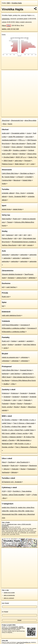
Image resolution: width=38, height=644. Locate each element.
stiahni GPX (5, 529)
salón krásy (18, 161)
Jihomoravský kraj (17, 120)
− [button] (4, 76)
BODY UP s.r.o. (21, 157)
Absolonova (33, 466)
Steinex (15, 154)
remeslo (30, 245)
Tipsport (10, 222)
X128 (28, 495)
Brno (5, 124)
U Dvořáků (28, 177)
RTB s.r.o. (22, 140)
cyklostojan (24, 357)
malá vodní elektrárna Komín (11, 315)
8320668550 (5, 526)
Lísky (14, 400)
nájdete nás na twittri (9, 593)
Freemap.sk (24, 114)
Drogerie (6, 147)
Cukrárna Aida (7, 180)
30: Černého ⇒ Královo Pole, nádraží (14, 427)
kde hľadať (5, 603)
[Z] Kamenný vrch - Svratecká (12, 482)
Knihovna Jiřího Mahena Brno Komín (24, 380)
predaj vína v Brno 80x (17, 511)
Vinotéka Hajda (17, 3)
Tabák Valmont (20, 164)
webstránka (6, 19)
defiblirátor (32, 278)
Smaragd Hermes (30, 147)
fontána (14, 341)
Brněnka (22, 154)
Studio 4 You (33, 157)
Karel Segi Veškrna (30, 345)
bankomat (9, 235)
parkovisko (5, 255)
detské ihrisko (6, 209)
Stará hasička (6, 219)
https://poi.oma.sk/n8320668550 (10, 115)
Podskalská (31, 469)
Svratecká (23, 393)
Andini (4, 184)
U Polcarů (20, 177)
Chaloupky (7, 400)
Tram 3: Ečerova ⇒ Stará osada (24, 423)
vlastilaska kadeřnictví (9, 140)
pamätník (21, 341)
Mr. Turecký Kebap (8, 177)
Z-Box (13, 384)
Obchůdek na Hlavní (27, 173)
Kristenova (5, 393)
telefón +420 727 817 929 (10, 29)
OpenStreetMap (15, 114)
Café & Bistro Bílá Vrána (10, 173)
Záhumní (6, 469)
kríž (3, 287)
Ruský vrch (17, 219)
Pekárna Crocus (7, 164)
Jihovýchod (6, 120)
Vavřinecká (5, 472)
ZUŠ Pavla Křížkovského (10, 325)
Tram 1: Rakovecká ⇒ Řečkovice (26, 447)
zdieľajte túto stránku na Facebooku (13, 627)
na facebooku (15, 627)
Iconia (29, 133)
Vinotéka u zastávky (19, 150)
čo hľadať (5, 612)
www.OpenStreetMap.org (24, 642)
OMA (8, 3)
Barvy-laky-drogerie (18, 144)
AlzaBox (6, 384)
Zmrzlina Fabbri (9, 157)
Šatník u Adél (31, 144)
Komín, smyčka (7, 407)
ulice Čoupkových (23, 462)
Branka (13, 404)
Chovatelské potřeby (18, 133)
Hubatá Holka (27, 180)
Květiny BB (7, 150)
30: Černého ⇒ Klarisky (10, 420)
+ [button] (4, 74)
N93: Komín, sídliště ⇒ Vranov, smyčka (15, 433)
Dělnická (14, 472)
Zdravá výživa (32, 154)
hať (3, 306)
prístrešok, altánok (8, 193)
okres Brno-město (30, 120)
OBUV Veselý (8, 161)
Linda (32, 164)
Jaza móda (29, 137)
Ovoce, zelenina (17, 147)
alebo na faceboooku (9, 595)
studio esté (5, 133)
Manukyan (17, 180)
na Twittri (19, 628)
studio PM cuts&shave (16, 137)
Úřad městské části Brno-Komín (23, 377)
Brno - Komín (20, 193)
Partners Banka (7, 238)
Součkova (11, 462)
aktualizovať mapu (12, 524)
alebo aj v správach (9, 598)
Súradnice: (5, 527)
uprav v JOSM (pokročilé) (24, 524)
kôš (3, 235)
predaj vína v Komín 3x (9, 507)
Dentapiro (11, 278)
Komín (10, 124)
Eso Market (6, 380)
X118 (4, 491)
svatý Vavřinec (11, 287)
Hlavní (6, 26)
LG (27, 164)
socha (4, 345)
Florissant (27, 161)
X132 (9, 491)
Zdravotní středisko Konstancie (12, 274)
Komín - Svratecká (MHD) (17, 197)
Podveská (5, 404)
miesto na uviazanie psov (10, 357)
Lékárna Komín (21, 278)
